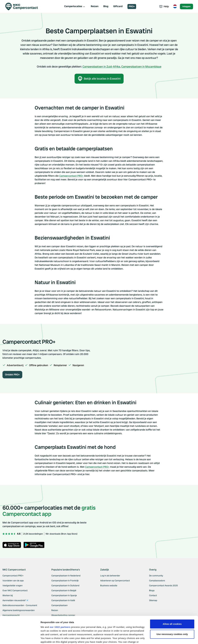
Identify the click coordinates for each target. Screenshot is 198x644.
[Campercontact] (24, 7)
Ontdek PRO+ (12, 375)
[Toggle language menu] (175, 7)
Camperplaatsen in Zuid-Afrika (101, 66)
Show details (48, 638)
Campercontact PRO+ (71, 176)
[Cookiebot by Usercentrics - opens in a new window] (20, 638)
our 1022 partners (60, 604)
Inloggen (186, 6)
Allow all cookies (172, 601)
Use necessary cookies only (172, 611)
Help (164, 6)
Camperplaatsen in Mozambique (141, 66)
